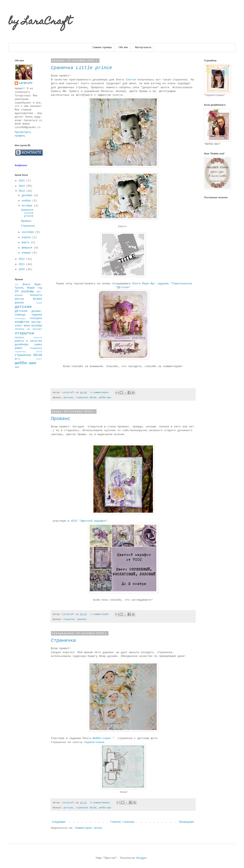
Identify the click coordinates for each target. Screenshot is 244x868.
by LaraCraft (40, 22)
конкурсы (36, 318)
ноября (27, 201)
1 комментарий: (100, 614)
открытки (69, 619)
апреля (27, 238)
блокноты (36, 295)
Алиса (26, 285)
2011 (23, 264)
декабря (28, 196)
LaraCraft (26, 83)
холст (39, 359)
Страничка (63, 641)
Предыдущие (187, 822)
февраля (28, 248)
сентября (29, 232)
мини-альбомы (33, 326)
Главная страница (102, 47)
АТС (17, 285)
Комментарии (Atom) (89, 828)
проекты (38, 338)
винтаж (19, 299)
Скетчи (131, 80)
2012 (23, 259)
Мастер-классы (143, 47)
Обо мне (123, 47)
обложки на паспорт (28, 329)
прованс (82, 619)
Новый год (34, 288)
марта (26, 243)
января (27, 253)
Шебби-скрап (103, 738)
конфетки (22, 322)
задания (37, 315)
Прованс (61, 419)
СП (17, 292)
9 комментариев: (101, 803)
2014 (23, 186)
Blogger (142, 858)
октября (28, 206)
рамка (38, 345)
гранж (39, 303)
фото (17, 359)
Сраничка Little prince (81, 68)
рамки (19, 348)
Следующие (59, 822)
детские (68, 398)
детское (21, 311)
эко (17, 367)
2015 (23, 181)
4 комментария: (100, 393)
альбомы (27, 292)
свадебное (36, 348)
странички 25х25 (28, 352)
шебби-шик (105, 398)
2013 (23, 191)
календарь (20, 318)
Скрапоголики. (96, 742)
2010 (23, 269)
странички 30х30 (86, 398)
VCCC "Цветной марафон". (91, 521)
